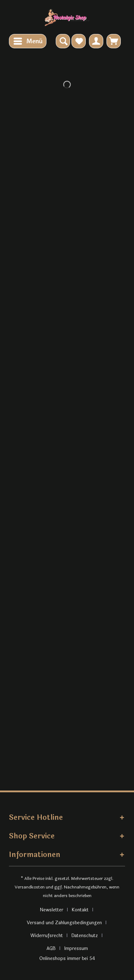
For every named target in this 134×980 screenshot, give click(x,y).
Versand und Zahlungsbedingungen (64, 923)
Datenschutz (85, 936)
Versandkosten (30, 887)
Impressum (76, 949)
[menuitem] (28, 41)
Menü (28, 41)
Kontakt (80, 910)
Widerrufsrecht (47, 936)
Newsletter (51, 910)
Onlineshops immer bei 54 (67, 959)
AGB (51, 949)
